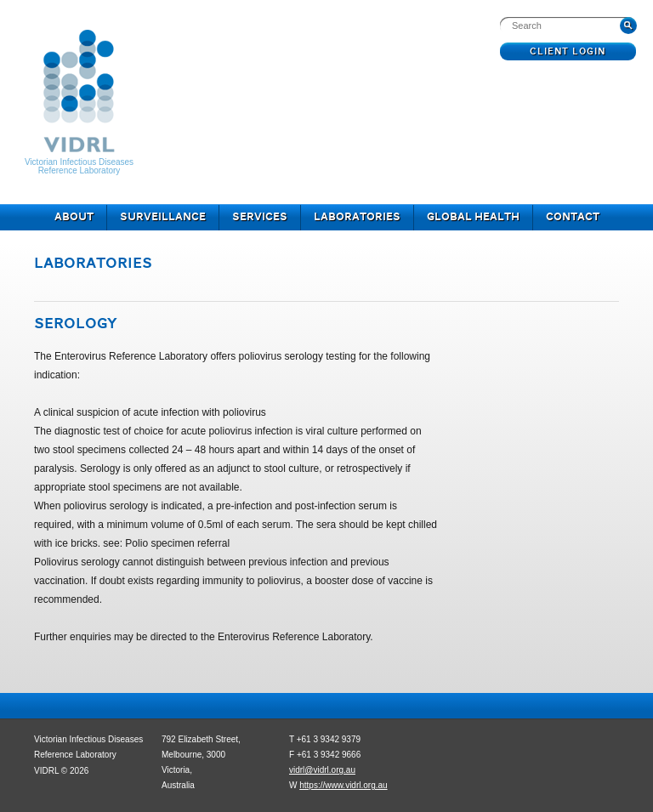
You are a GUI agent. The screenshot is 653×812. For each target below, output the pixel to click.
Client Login (568, 52)
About (74, 218)
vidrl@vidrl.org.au (322, 770)
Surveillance (163, 218)
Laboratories (357, 218)
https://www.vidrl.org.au (343, 785)
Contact (573, 218)
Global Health (473, 218)
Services (260, 218)
